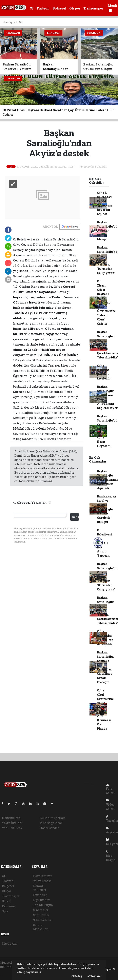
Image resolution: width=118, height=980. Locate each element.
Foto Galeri (110, 789)
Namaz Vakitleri (40, 888)
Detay (77, 976)
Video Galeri (110, 805)
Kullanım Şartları (53, 818)
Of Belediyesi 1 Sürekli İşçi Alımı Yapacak (104, 543)
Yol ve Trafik (42, 881)
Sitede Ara (9, 944)
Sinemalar (41, 910)
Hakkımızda (11, 818)
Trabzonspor (93, 8)
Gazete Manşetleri (41, 927)
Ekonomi (9, 906)
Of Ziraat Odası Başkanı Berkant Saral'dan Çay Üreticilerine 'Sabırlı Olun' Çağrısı (106, 302)
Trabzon (43, 8)
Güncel (7, 901)
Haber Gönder (49, 828)
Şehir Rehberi (43, 920)
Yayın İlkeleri (12, 823)
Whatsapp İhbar (51, 823)
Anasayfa (9, 22)
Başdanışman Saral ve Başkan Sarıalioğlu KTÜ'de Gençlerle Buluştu (107, 509)
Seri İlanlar (41, 915)
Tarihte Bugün (43, 905)
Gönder (75, 517)
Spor (5, 911)
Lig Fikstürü (42, 900)
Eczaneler (40, 895)
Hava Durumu (43, 876)
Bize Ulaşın (111, 856)
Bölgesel (59, 8)
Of (32, 8)
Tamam (94, 976)
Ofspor (75, 8)
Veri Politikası (12, 828)
